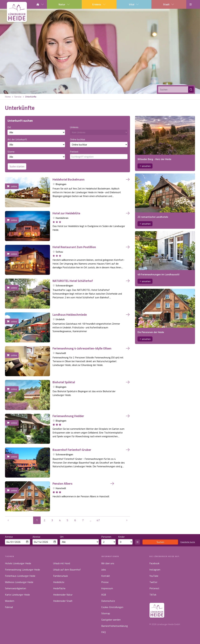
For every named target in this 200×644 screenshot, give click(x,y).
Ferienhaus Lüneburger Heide (20, 576)
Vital (134, 4)
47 (98, 520)
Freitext (99, 154)
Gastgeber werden (111, 620)
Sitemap (106, 613)
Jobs (104, 570)
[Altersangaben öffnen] (137, 542)
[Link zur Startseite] (17, 12)
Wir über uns (108, 563)
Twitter (153, 582)
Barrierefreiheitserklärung (115, 626)
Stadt (169, 4)
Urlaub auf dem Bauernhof (67, 570)
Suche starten (17, 166)
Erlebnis (99, 4)
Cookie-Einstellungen (112, 607)
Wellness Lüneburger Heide (19, 582)
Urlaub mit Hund (62, 563)
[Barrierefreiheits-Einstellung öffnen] (191, 4)
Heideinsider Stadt (63, 601)
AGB (104, 595)
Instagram (155, 570)
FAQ (104, 632)
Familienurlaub (60, 576)
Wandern (10, 601)
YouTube (154, 576)
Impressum (107, 588)
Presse (105, 582)
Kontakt (106, 576)
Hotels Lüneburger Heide (18, 563)
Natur (64, 4)
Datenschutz (108, 601)
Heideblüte (59, 582)
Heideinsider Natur (63, 595)
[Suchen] (173, 89)
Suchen (160, 542)
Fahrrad (9, 607)
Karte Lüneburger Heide (17, 595)
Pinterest (154, 588)
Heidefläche (59, 588)
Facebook (154, 563)
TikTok (153, 595)
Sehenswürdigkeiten (16, 588)
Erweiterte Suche (188, 542)
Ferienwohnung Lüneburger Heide (22, 570)
